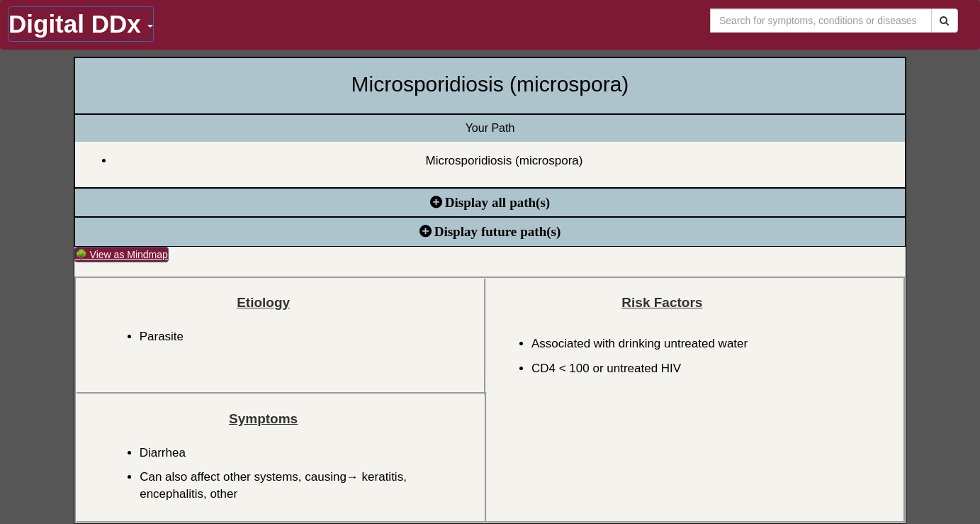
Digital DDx (81, 24)
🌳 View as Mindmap (122, 255)
